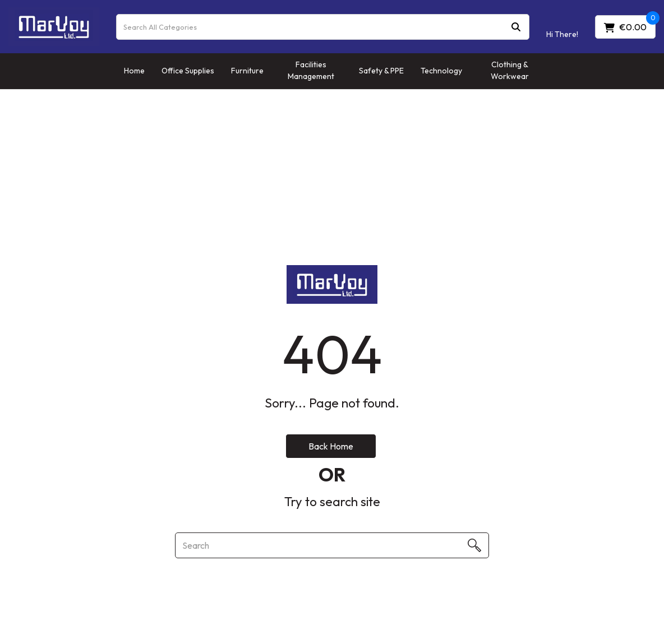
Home (134, 71)
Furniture (247, 71)
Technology (441, 71)
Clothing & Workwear (510, 70)
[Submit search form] (516, 27)
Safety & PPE (381, 71)
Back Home (331, 446)
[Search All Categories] (323, 27)
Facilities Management (311, 70)
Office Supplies (188, 71)
